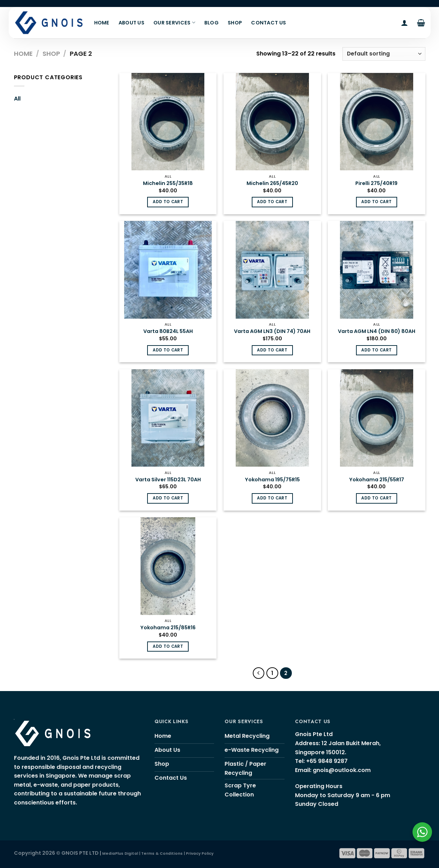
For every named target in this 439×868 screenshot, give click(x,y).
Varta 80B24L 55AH (168, 331)
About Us (131, 23)
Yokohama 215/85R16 (168, 628)
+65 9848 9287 (327, 761)
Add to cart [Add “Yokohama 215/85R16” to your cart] (168, 646)
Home (102, 23)
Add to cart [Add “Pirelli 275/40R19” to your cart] (376, 202)
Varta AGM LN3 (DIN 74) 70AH (272, 331)
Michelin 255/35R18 (168, 183)
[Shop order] (384, 54)
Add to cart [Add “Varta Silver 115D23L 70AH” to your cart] (168, 498)
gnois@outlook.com (342, 770)
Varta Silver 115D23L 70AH (168, 480)
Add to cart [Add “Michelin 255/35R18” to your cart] (168, 202)
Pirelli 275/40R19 (376, 183)
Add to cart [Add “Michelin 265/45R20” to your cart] (272, 202)
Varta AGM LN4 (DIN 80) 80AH (377, 331)
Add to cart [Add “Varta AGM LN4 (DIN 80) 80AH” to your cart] (376, 350)
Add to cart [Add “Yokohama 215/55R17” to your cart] (376, 498)
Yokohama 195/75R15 (272, 480)
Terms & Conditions (162, 854)
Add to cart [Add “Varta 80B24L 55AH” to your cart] (168, 350)
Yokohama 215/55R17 (377, 480)
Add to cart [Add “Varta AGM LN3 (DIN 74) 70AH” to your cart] (272, 350)
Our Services (174, 23)
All (17, 99)
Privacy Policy (200, 854)
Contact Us (268, 23)
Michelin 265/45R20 (272, 183)
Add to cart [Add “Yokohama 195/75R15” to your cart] (272, 498)
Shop (235, 23)
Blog (211, 23)
